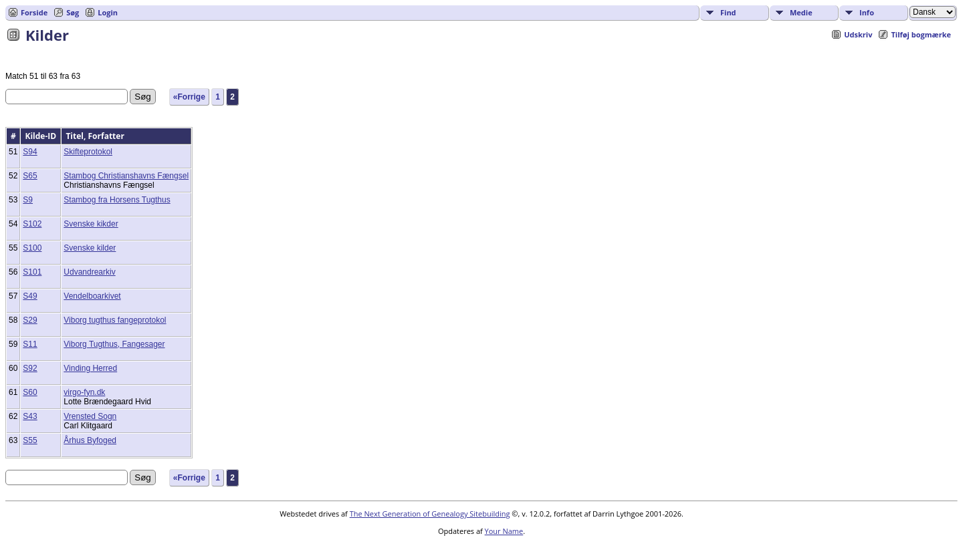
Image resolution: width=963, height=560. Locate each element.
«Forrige (189, 97)
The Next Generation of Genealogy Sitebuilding (430, 514)
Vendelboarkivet (92, 296)
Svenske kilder (90, 248)
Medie (801, 12)
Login (108, 12)
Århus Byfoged (90, 440)
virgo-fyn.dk (84, 392)
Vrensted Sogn (90, 416)
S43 (30, 416)
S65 (30, 176)
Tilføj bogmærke (921, 34)
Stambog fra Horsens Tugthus (117, 200)
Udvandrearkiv (89, 272)
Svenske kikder (91, 224)
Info (867, 12)
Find (728, 12)
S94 (30, 152)
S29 (30, 320)
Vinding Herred (90, 368)
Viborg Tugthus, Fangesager (114, 344)
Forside (34, 12)
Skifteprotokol (88, 152)
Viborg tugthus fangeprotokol (115, 320)
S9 (28, 200)
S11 (30, 344)
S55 (30, 440)
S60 (30, 392)
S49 (30, 296)
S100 (32, 248)
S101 (32, 272)
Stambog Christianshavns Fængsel (126, 176)
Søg (73, 12)
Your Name (504, 531)
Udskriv (858, 34)
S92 (30, 368)
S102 (32, 224)
